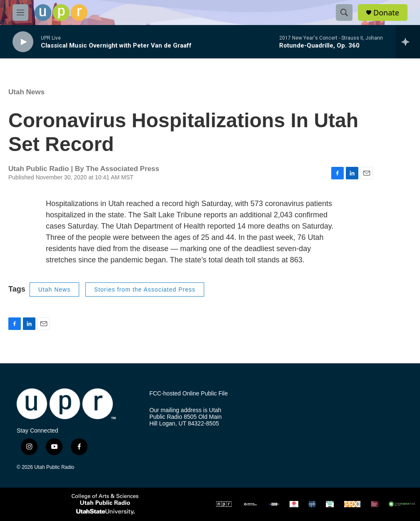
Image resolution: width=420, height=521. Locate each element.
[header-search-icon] (344, 13)
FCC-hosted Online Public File (188, 394)
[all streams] (408, 42)
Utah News (26, 92)
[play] (23, 42)
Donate (386, 13)
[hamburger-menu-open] (20, 13)
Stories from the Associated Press (145, 289)
